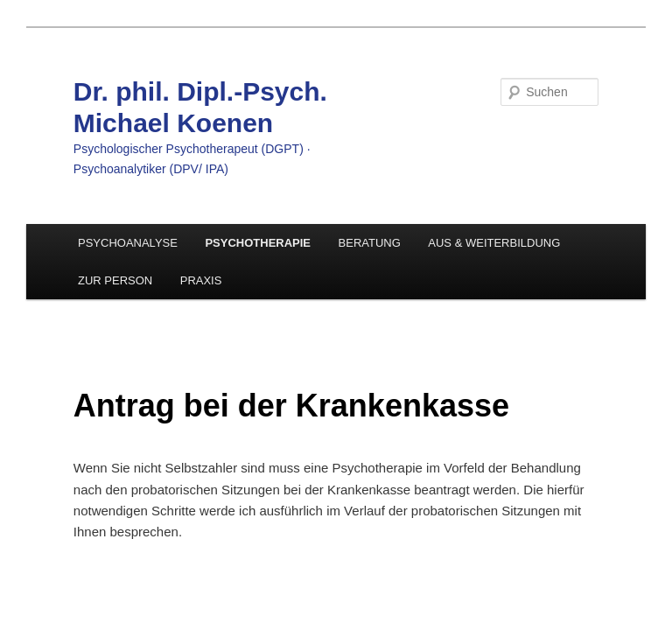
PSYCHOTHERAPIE (258, 243)
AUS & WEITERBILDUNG (494, 243)
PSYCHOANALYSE (128, 243)
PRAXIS (201, 280)
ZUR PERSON (115, 280)
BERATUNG (370, 243)
